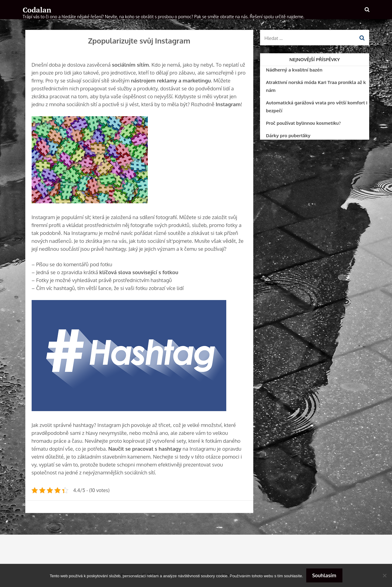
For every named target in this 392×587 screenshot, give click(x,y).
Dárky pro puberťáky (288, 136)
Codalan (37, 10)
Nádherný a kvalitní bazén (294, 70)
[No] (384, 575)
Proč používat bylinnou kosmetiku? (304, 123)
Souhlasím (324, 575)
